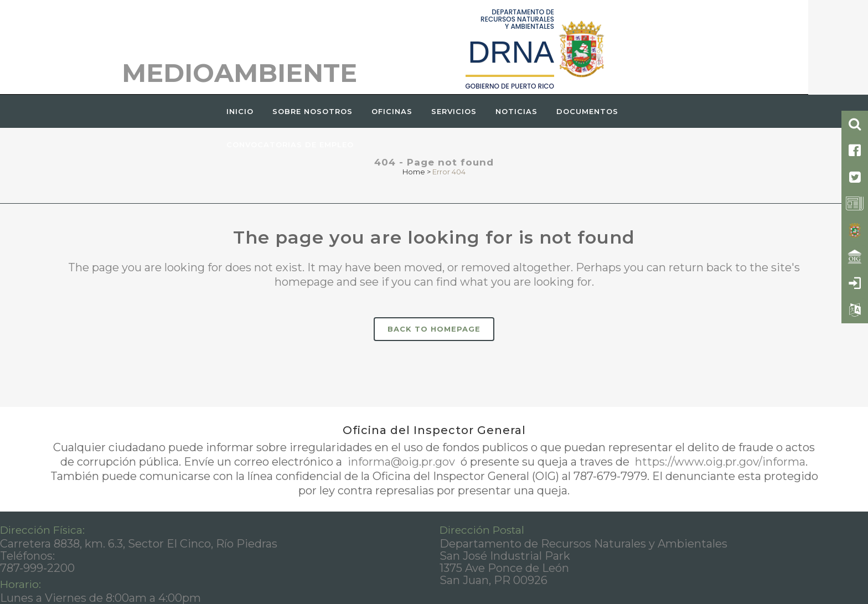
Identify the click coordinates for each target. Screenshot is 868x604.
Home (414, 172)
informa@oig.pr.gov (401, 462)
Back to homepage (434, 329)
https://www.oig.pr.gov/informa (719, 462)
